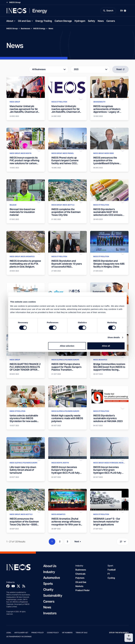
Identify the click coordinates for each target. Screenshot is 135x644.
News (101, 21)
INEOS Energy (39, 29)
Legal (9, 633)
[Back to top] (129, 638)
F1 (109, 574)
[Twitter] (18, 586)
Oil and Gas (24, 21)
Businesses (26, 29)
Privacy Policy (38, 633)
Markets (79, 586)
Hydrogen (80, 21)
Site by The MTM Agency (119, 633)
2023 (76, 69)
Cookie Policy (53, 633)
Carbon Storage (63, 21)
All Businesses (39, 69)
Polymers (80, 578)
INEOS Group (12, 29)
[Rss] (24, 586)
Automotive (52, 578)
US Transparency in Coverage (19, 637)
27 (121, 542)
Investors (50, 613)
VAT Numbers (67, 633)
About (10, 21)
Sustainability (53, 596)
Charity (48, 590)
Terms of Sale (82, 633)
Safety (91, 21)
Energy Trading (44, 21)
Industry (49, 572)
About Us (50, 566)
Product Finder (82, 590)
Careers (111, 21)
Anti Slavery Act (21, 633)
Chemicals (80, 574)
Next (78, 542)
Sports (48, 584)
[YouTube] (13, 586)
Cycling (111, 578)
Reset (120, 69)
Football (112, 570)
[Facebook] (8, 586)
